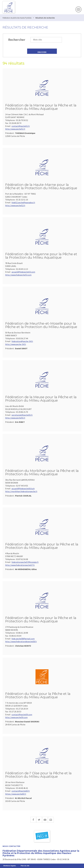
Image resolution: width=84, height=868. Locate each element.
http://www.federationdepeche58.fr (21, 641)
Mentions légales (10, 866)
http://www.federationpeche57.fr (20, 565)
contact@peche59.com (22, 715)
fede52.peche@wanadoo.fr (23, 202)
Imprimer (51, 820)
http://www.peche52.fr (15, 205)
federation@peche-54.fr (22, 341)
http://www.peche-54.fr (16, 344)
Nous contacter (11, 846)
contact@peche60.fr (21, 791)
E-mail (45, 820)
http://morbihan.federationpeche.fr (21, 491)
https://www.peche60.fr (16, 794)
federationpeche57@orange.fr (25, 562)
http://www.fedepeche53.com (18, 275)
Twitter (39, 820)
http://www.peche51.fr (15, 129)
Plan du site (25, 866)
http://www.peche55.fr (15, 418)
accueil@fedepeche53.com (23, 272)
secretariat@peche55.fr (22, 415)
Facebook (33, 820)
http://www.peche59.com (16, 717)
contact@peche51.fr (21, 126)
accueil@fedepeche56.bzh (23, 489)
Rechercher (17, 40)
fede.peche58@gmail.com (23, 639)
